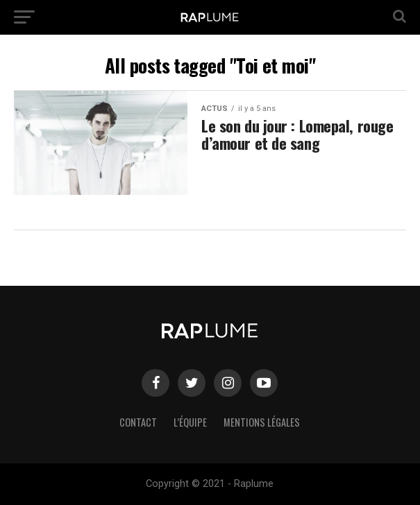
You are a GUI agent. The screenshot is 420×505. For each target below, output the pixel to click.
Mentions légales (262, 422)
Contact (138, 422)
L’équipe (190, 422)
